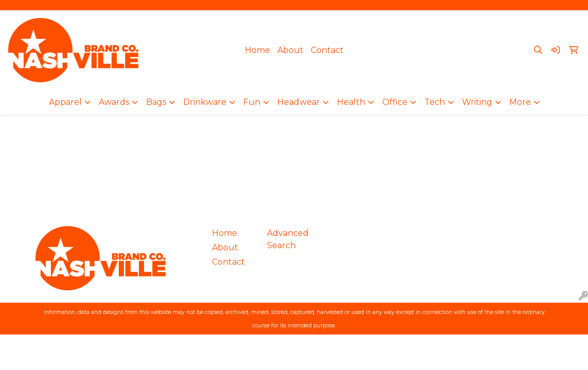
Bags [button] (156, 102)
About (290, 50)
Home (257, 50)
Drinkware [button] (205, 102)
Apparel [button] (65, 102)
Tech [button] (435, 102)
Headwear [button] (299, 102)
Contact (327, 50)
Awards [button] (114, 102)
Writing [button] (477, 102)
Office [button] (395, 102)
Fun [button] (252, 102)
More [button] (520, 102)
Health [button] (351, 102)
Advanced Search (288, 239)
